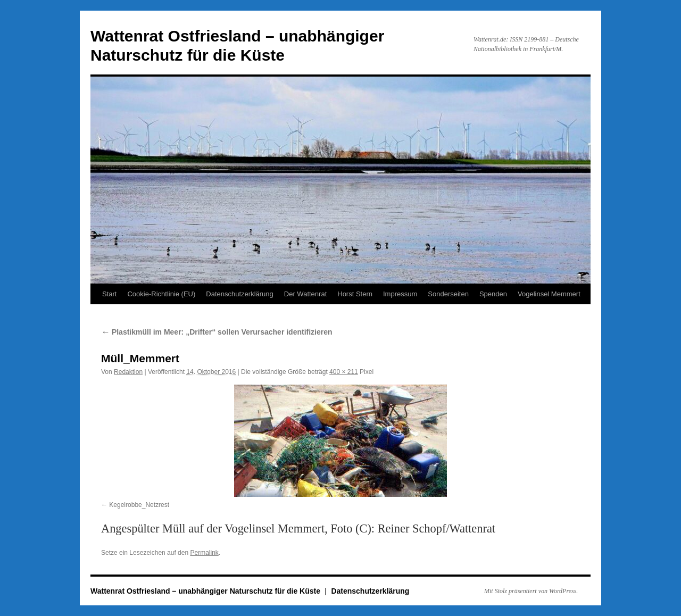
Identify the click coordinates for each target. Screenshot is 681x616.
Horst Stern (355, 294)
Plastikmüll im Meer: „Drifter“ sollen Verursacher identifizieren (217, 332)
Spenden (493, 294)
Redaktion (128, 372)
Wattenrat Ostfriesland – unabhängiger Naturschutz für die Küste (206, 591)
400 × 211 (344, 372)
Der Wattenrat (305, 294)
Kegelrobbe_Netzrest (139, 505)
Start (109, 294)
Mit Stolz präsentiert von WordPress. (531, 591)
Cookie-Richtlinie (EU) (161, 294)
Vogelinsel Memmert (549, 294)
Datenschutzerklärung (239, 294)
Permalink (204, 553)
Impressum (400, 294)
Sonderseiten (448, 294)
